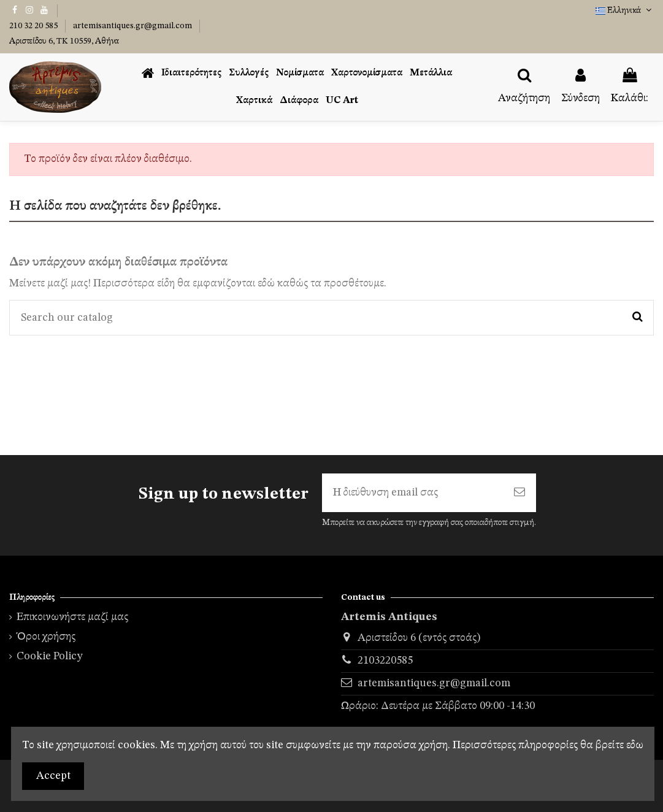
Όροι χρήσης (46, 637)
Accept (53, 776)
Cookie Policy (50, 656)
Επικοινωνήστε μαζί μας (72, 617)
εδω (635, 745)
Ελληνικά (625, 10)
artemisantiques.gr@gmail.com (133, 26)
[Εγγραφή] (519, 493)
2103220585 (385, 661)
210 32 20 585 (34, 26)
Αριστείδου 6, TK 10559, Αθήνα (64, 41)
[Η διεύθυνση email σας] (412, 493)
